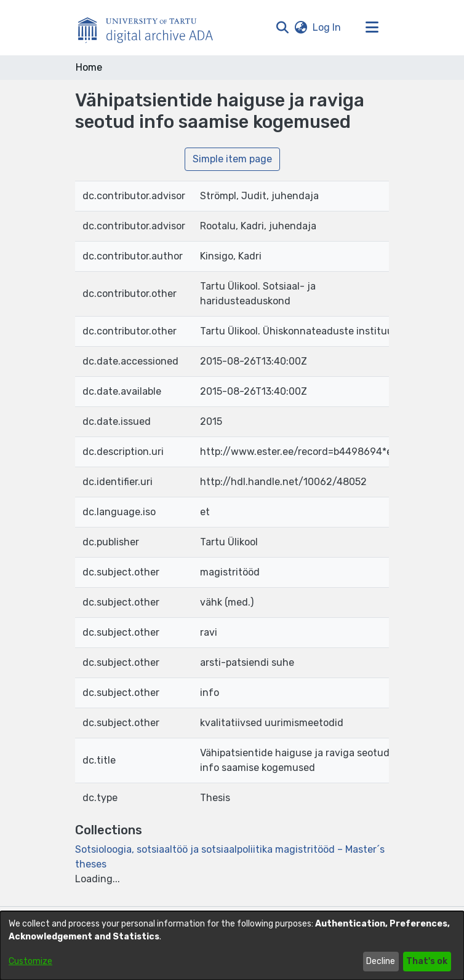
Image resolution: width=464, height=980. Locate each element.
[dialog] (232, 946)
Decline (381, 961)
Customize (30, 961)
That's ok (427, 961)
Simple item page (232, 159)
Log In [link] (327, 27)
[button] (282, 28)
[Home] (152, 28)
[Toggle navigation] (372, 28)
